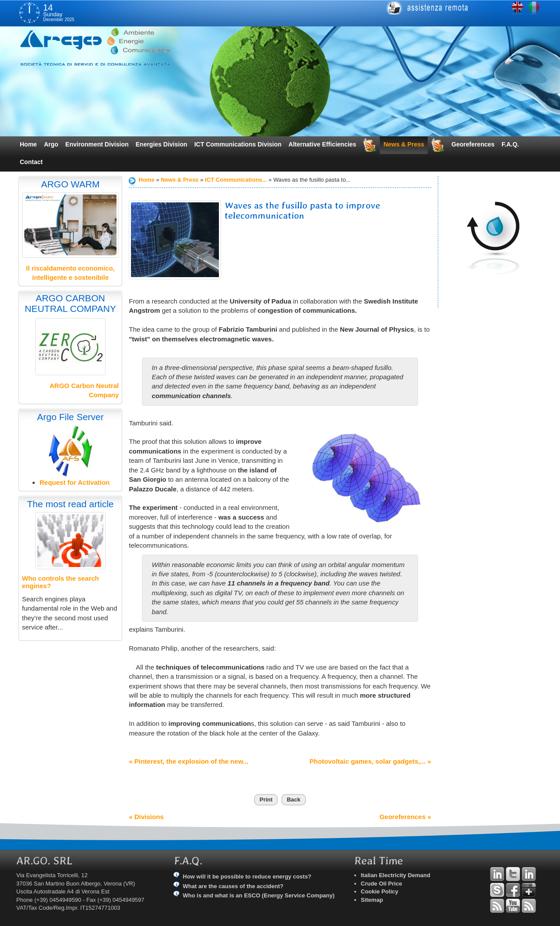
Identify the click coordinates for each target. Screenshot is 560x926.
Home (28, 144)
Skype (497, 890)
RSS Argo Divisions (497, 906)
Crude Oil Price (382, 884)
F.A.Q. (510, 144)
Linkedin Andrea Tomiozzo (497, 874)
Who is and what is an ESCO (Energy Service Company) (259, 895)
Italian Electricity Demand (396, 875)
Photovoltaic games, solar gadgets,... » (370, 761)
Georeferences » (405, 817)
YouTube (513, 906)
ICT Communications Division (238, 144)
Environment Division (97, 144)
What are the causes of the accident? (233, 886)
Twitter (513, 874)
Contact (31, 162)
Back (293, 800)
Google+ (529, 890)
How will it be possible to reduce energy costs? (247, 877)
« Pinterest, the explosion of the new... (189, 761)
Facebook (513, 890)
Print (266, 800)
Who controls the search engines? (60, 582)
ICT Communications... (236, 180)
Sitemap (372, 900)
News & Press (404, 144)
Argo (51, 144)
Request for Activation (75, 482)
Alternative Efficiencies (322, 144)
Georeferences (473, 144)
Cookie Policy (380, 891)
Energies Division (162, 144)
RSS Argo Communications (529, 906)
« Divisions (146, 817)
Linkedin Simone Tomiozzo (529, 874)
